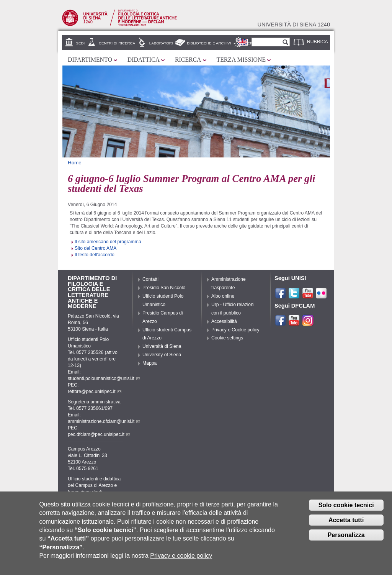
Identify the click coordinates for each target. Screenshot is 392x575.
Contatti (150, 279)
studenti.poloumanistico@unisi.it (104, 378)
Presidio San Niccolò (164, 288)
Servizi (252, 43)
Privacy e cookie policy (181, 556)
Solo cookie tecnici (346, 505)
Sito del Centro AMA (96, 248)
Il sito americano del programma (108, 242)
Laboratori (161, 43)
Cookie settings (227, 338)
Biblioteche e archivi (209, 43)
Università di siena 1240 (294, 25)
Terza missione (241, 60)
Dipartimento (90, 60)
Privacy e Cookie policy (235, 330)
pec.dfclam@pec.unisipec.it (99, 434)
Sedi (81, 43)
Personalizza (346, 535)
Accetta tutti (346, 520)
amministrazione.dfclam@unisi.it (104, 421)
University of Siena (162, 355)
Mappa (149, 363)
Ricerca (188, 60)
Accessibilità (224, 321)
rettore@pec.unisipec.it (95, 392)
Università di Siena (162, 346)
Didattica (144, 60)
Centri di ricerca (117, 43)
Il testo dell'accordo (95, 255)
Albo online (223, 296)
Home (75, 163)
